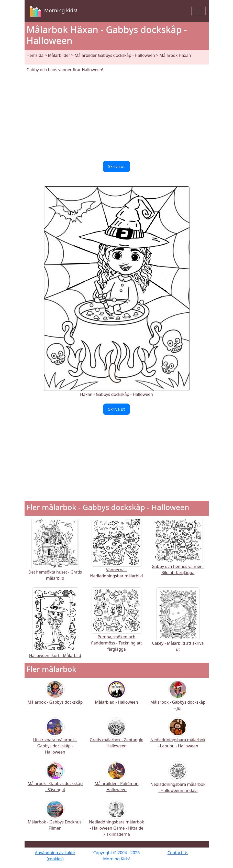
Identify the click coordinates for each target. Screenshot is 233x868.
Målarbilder (59, 55)
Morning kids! (52, 11)
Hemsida (35, 55)
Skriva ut (116, 166)
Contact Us (178, 853)
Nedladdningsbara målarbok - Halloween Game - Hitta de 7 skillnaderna (116, 822)
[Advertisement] (117, 117)
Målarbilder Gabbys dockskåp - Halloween (115, 55)
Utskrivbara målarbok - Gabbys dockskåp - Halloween (55, 739)
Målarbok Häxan (175, 55)
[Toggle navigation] (198, 11)
